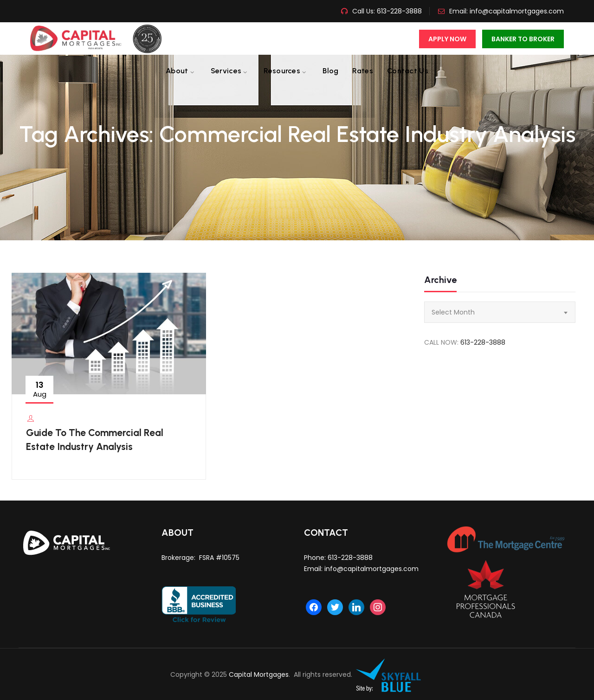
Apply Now (447, 39)
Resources (282, 71)
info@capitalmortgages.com (517, 11)
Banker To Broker (523, 39)
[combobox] (500, 312)
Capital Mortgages (259, 674)
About (177, 71)
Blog (330, 71)
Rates (363, 71)
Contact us (408, 71)
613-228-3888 (398, 11)
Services (226, 71)
